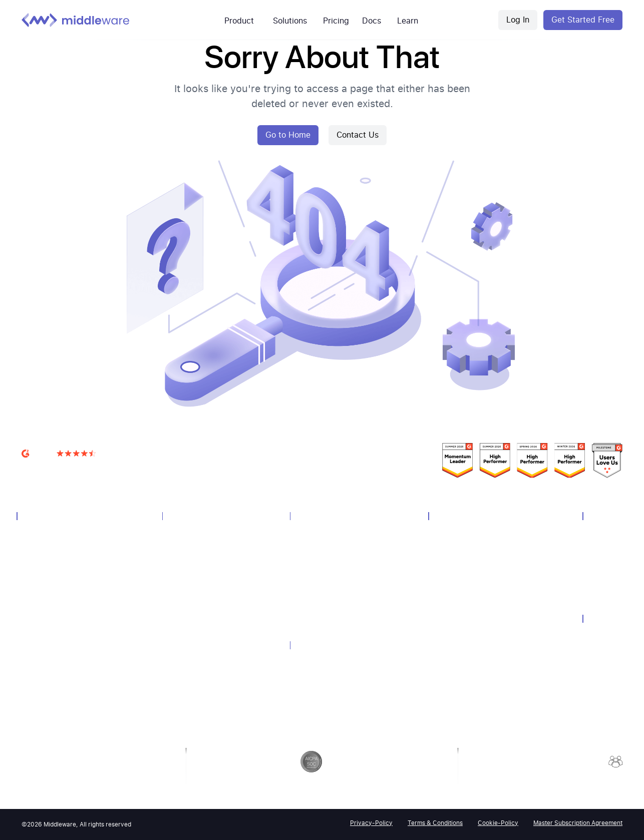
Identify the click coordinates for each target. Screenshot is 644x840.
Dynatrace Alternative (328, 688)
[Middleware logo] (75, 20)
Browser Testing (47, 692)
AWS (302, 546)
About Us (602, 533)
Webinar (446, 572)
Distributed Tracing (51, 599)
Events (444, 559)
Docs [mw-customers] (372, 21)
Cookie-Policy (498, 823)
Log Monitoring (45, 559)
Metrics (33, 586)
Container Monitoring (54, 652)
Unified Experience (196, 546)
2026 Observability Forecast (476, 705)
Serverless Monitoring (55, 666)
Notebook (183, 586)
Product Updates (459, 679)
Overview (36, 533)
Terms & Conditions (435, 823)
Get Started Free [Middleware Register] (583, 20)
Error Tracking (189, 652)
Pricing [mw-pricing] (336, 21)
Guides (444, 639)
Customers (450, 533)
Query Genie (186, 679)
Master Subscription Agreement (578, 823)
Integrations (186, 625)
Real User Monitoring (54, 625)
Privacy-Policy (371, 823)
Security (600, 635)
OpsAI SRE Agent (48, 705)
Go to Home (288, 135)
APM (29, 572)
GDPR (596, 649)
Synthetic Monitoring (54, 639)
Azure (304, 559)
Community (451, 546)
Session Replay (191, 639)
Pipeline (179, 612)
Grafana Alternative (325, 702)
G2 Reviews (41, 466)
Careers (599, 546)
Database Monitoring (54, 612)
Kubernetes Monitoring (331, 586)
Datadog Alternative (326, 662)
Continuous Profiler (197, 666)
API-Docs (447, 666)
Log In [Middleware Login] (518, 20)
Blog (440, 625)
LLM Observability (49, 679)
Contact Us (358, 135)
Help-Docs (449, 652)
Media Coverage (458, 612)
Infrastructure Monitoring (61, 546)
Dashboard (184, 572)
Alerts (176, 559)
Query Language (193, 599)
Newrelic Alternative (326, 675)
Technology (313, 533)
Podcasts (447, 692)
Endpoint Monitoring (327, 599)
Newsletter (450, 599)
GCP (302, 572)
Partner (599, 559)
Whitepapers (453, 586)
